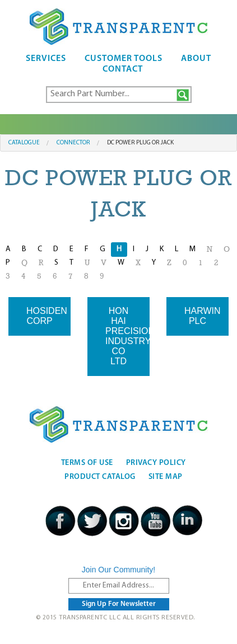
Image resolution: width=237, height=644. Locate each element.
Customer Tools (124, 59)
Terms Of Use (87, 463)
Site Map (166, 477)
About (196, 59)
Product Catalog (100, 477)
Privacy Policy (156, 463)
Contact (123, 69)
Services (46, 59)
